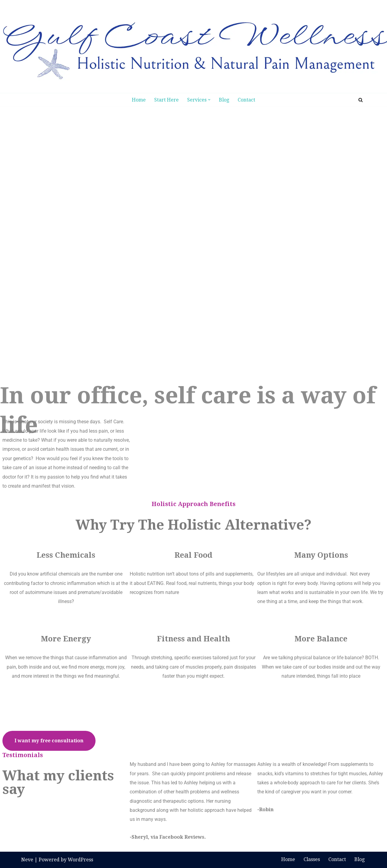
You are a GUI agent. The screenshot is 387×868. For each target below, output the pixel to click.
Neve (27, 860)
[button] (209, 100)
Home (139, 100)
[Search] (361, 100)
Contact (246, 100)
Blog (224, 100)
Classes (312, 859)
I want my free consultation (49, 741)
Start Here (166, 100)
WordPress (80, 860)
